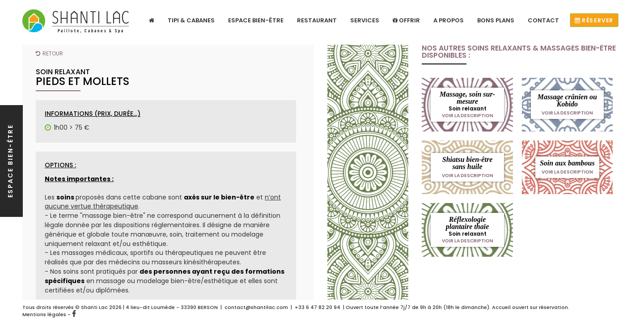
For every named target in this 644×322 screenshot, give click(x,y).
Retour (49, 53)
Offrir (406, 20)
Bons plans (496, 20)
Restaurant (317, 20)
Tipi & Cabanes (191, 20)
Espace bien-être (256, 20)
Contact (543, 20)
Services (365, 20)
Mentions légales (44, 314)
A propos (449, 20)
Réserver (594, 20)
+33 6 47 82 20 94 (318, 307)
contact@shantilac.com (256, 307)
